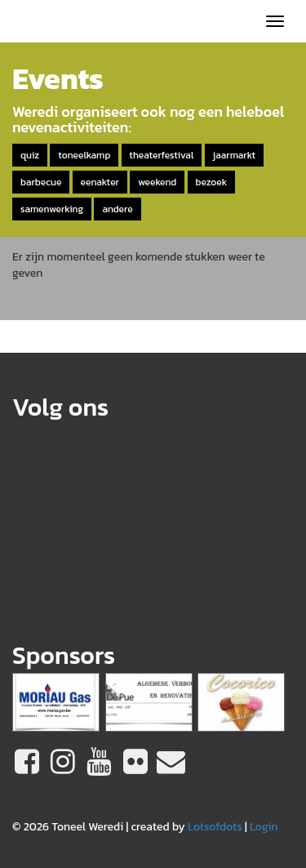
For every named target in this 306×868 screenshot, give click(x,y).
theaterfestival (162, 155)
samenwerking (52, 209)
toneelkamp (84, 155)
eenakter (100, 182)
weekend (157, 182)
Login (264, 827)
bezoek (212, 182)
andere (117, 209)
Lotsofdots (215, 827)
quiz (30, 155)
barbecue (41, 182)
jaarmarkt (234, 155)
